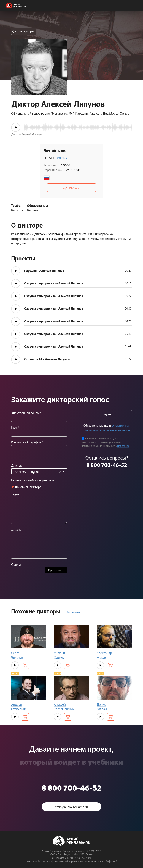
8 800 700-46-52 (107, 465)
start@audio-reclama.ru (71, 807)
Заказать (74, 188)
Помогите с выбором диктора (33, 480)
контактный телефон (115, 430)
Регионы (50, 158)
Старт (107, 415)
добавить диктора (28, 487)
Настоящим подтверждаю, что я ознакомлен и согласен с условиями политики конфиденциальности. (101, 442)
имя (96, 430)
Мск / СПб (62, 158)
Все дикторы (73, 612)
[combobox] (39, 471)
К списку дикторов (24, 31)
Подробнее (123, 446)
